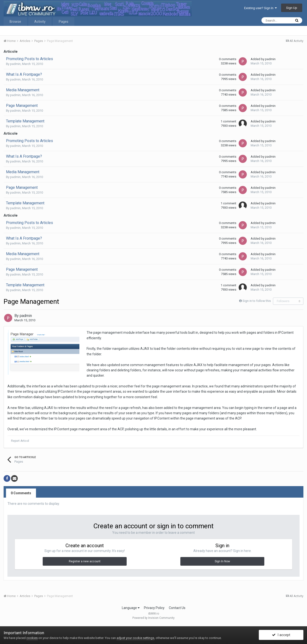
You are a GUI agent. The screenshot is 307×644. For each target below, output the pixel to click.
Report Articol (20, 441)
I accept (281, 635)
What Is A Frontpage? (24, 74)
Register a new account (85, 561)
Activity (40, 22)
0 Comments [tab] (21, 493)
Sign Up (292, 8)
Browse (15, 22)
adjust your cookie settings (135, 638)
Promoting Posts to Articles (30, 59)
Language (131, 608)
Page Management (22, 106)
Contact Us (177, 608)
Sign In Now (222, 561)
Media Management (23, 90)
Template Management (25, 121)
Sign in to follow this (257, 301)
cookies (32, 638)
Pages (64, 22)
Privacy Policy (154, 608)
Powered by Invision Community (153, 618)
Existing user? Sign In (260, 8)
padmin (15, 64)
